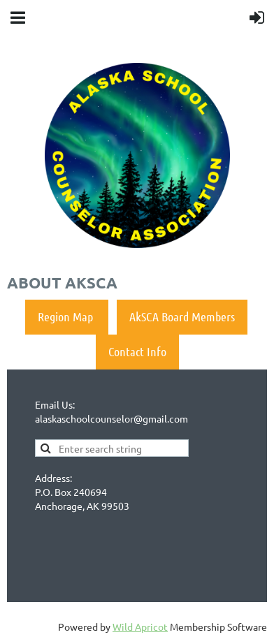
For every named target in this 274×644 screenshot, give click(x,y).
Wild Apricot (140, 627)
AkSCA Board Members (182, 316)
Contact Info (137, 351)
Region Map (67, 316)
